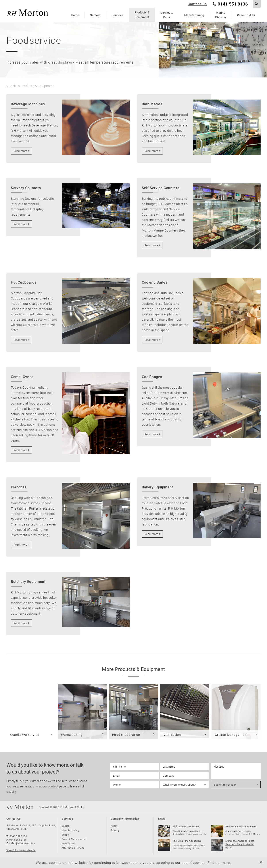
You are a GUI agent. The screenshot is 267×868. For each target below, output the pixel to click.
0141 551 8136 (233, 4)
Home (75, 15)
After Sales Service (73, 848)
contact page (57, 786)
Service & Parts (167, 15)
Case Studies (246, 15)
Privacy (115, 830)
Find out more (219, 862)
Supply (65, 835)
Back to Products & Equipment (31, 86)
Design (66, 826)
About (114, 826)
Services (118, 15)
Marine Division (221, 15)
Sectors (95, 15)
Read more (20, 151)
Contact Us (197, 4)
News (162, 819)
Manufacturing (194, 15)
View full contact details (21, 850)
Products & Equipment (142, 15)
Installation (68, 843)
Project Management (74, 839)
